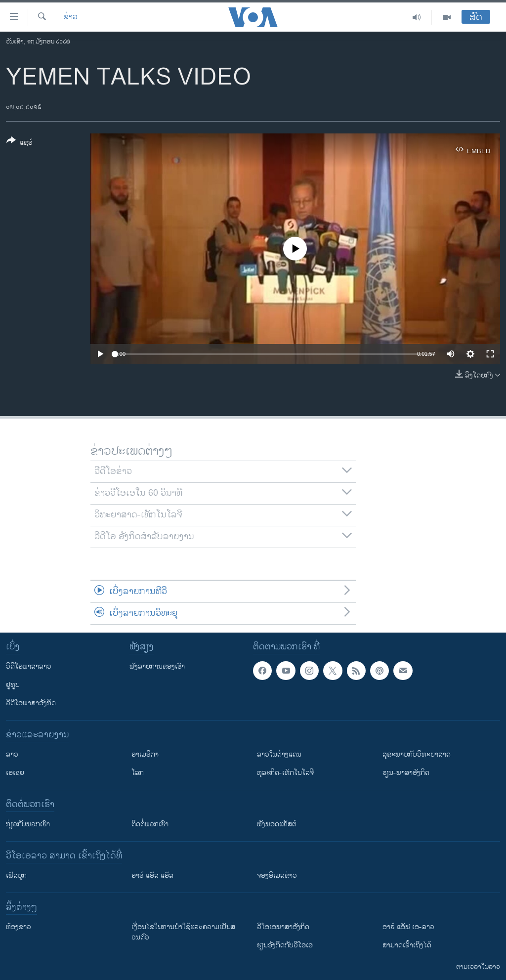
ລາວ (12, 754)
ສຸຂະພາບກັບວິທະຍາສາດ (417, 754)
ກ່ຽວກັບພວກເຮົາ (28, 824)
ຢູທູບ (13, 685)
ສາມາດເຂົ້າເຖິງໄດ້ (407, 945)
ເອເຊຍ (15, 773)
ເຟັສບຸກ (16, 875)
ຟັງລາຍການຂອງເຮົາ (157, 666)
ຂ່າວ (71, 17)
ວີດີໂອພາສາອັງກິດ (31, 703)
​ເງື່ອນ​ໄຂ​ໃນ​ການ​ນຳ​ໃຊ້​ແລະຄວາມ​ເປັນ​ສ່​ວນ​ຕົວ (183, 932)
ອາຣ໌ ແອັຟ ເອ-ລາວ (408, 927)
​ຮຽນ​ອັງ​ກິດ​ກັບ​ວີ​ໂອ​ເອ (285, 945)
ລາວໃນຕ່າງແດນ (279, 754)
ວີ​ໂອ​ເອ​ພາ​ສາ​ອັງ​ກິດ (283, 927)
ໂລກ (138, 773)
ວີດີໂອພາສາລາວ (29, 666)
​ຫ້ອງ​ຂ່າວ (19, 927)
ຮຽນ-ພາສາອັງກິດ (406, 773)
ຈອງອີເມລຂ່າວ (277, 875)
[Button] (20, 143)
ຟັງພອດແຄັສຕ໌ (277, 824)
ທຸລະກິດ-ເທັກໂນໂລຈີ (285, 773)
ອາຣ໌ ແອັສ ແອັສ (152, 875)
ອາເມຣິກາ (145, 754)
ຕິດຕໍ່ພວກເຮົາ (150, 824)
